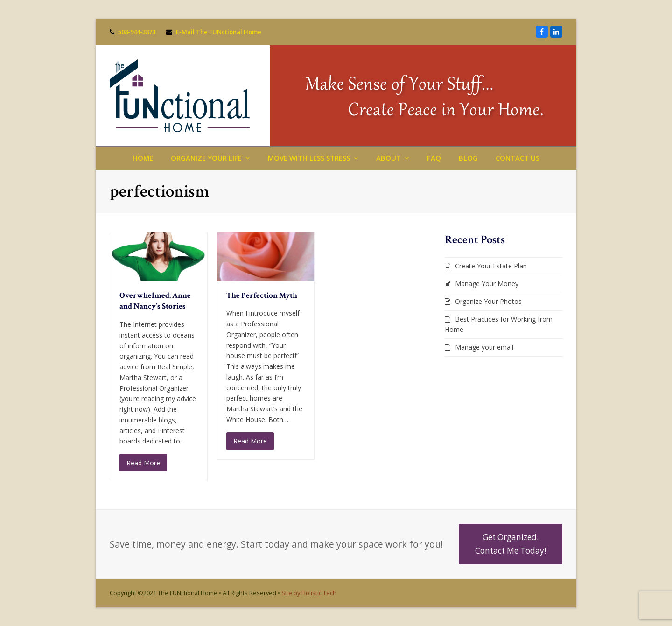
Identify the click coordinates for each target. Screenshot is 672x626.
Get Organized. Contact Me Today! (511, 544)
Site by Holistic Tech (309, 593)
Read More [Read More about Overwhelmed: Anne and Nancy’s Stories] (143, 463)
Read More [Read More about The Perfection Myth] (250, 441)
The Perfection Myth (262, 295)
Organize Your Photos (488, 301)
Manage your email (484, 347)
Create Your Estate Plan (491, 266)
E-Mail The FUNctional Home (219, 32)
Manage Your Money (487, 284)
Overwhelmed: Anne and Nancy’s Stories (155, 301)
